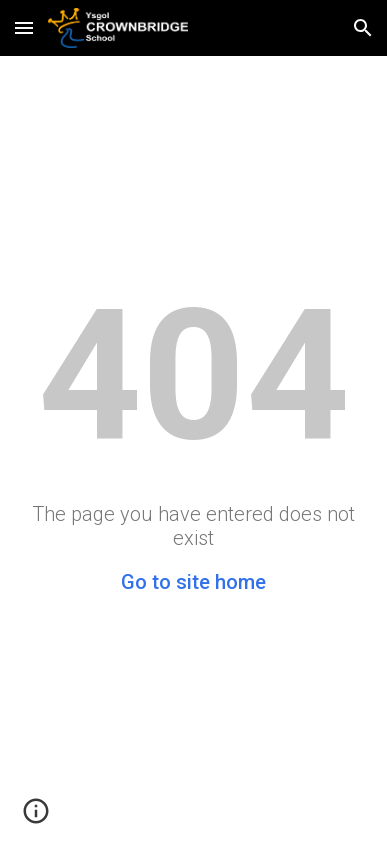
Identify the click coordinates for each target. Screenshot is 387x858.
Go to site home (193, 582)
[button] (24, 27)
